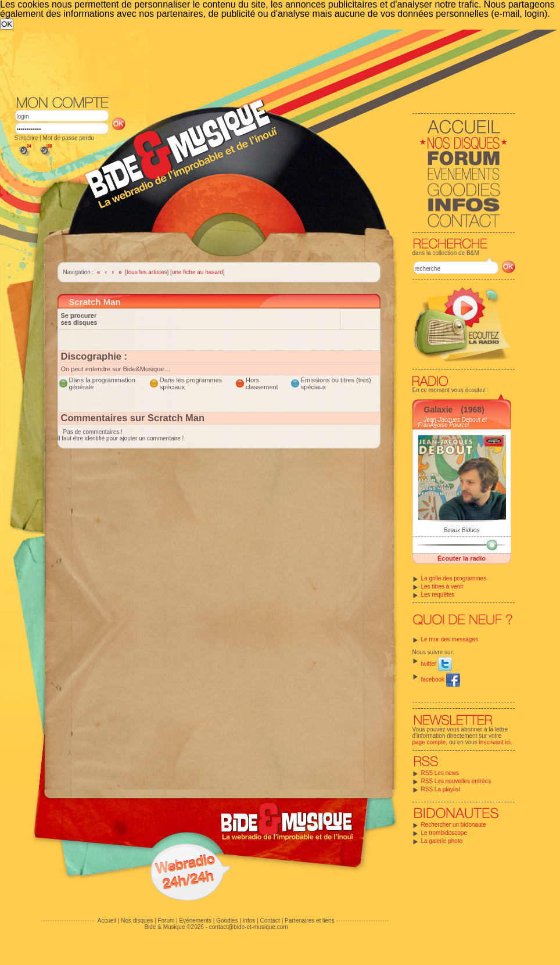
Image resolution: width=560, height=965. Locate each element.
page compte (429, 742)
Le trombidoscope (444, 833)
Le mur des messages (450, 639)
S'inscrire (26, 138)
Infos (249, 921)
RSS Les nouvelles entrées (456, 781)
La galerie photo (442, 841)
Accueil (107, 921)
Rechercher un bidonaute (454, 825)
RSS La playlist (441, 789)
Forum (166, 921)
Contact (270, 921)
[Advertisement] (254, 117)
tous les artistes (147, 272)
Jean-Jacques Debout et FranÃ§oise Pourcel (453, 422)
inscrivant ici (495, 742)
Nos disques (137, 921)
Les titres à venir (442, 586)
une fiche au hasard (198, 272)
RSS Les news (440, 773)
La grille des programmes (454, 578)
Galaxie (439, 410)
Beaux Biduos (462, 530)
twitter (437, 664)
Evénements (195, 921)
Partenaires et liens (310, 921)
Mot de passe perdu (68, 138)
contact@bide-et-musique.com (249, 927)
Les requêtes (438, 595)
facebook (441, 679)
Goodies (227, 921)
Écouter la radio (462, 558)
